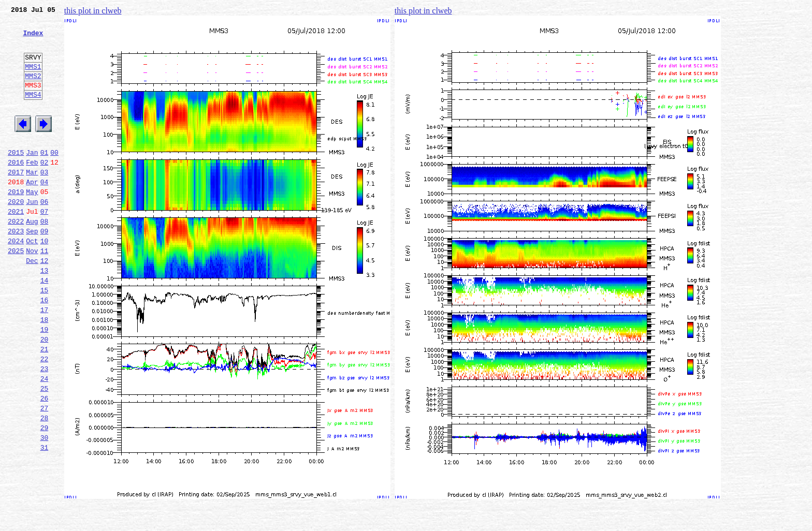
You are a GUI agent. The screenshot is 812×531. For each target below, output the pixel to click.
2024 (16, 279)
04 (45, 211)
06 (45, 234)
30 (45, 507)
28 (45, 484)
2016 (16, 188)
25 (45, 450)
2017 (16, 200)
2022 (16, 257)
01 (45, 177)
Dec (32, 302)
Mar (32, 200)
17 (45, 359)
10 (45, 279)
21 (45, 405)
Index (33, 39)
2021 (16, 245)
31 (45, 519)
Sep (32, 268)
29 (45, 496)
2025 (16, 291)
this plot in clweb (93, 11)
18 (45, 371)
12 (45, 302)
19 (45, 382)
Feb (32, 188)
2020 (16, 234)
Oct (32, 279)
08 (45, 257)
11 (45, 291)
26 (45, 462)
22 (45, 416)
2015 (16, 177)
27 (45, 473)
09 (45, 268)
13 (45, 314)
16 (45, 348)
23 (45, 427)
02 (45, 188)
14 (45, 325)
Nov (32, 291)
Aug (32, 257)
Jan (32, 177)
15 (45, 336)
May (32, 223)
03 (45, 200)
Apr (32, 211)
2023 (16, 268)
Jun (32, 234)
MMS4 (33, 111)
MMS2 (33, 90)
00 (54, 177)
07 (45, 245)
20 (45, 393)
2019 (16, 223)
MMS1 (33, 79)
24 (45, 439)
